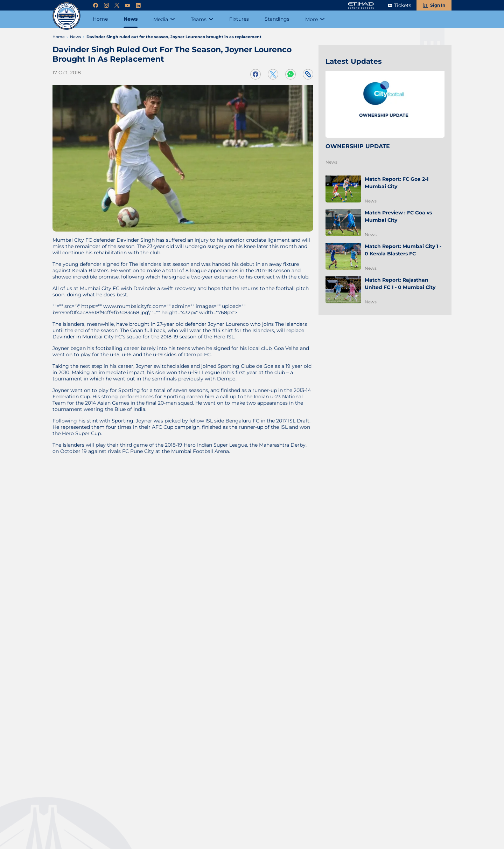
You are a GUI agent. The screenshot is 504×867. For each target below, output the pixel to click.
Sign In (438, 5)
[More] (315, 19)
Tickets (403, 5)
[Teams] (202, 19)
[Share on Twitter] (273, 74)
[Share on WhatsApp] (290, 74)
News (331, 162)
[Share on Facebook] (255, 74)
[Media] (164, 19)
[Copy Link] (308, 74)
